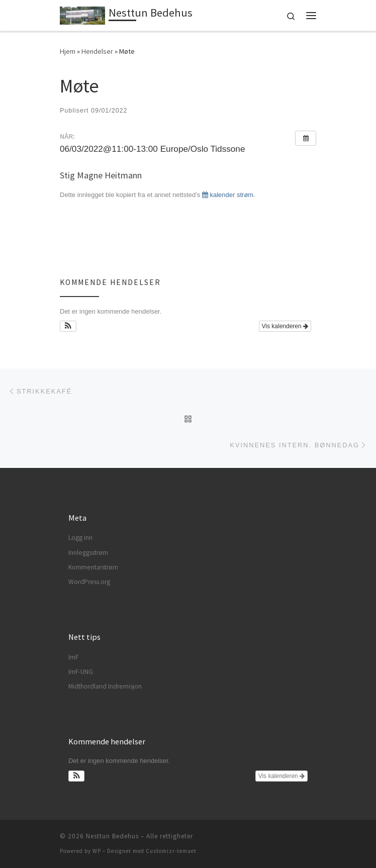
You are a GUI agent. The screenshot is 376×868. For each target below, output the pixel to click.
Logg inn (80, 538)
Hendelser (97, 51)
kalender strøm (228, 195)
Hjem (68, 51)
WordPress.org (89, 582)
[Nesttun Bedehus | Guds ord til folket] (82, 14)
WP (97, 851)
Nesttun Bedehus (112, 836)
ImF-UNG (81, 672)
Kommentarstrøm (93, 567)
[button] (68, 326)
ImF (73, 657)
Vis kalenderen (285, 326)
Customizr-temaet (171, 851)
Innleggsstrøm (88, 553)
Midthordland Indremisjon (105, 686)
